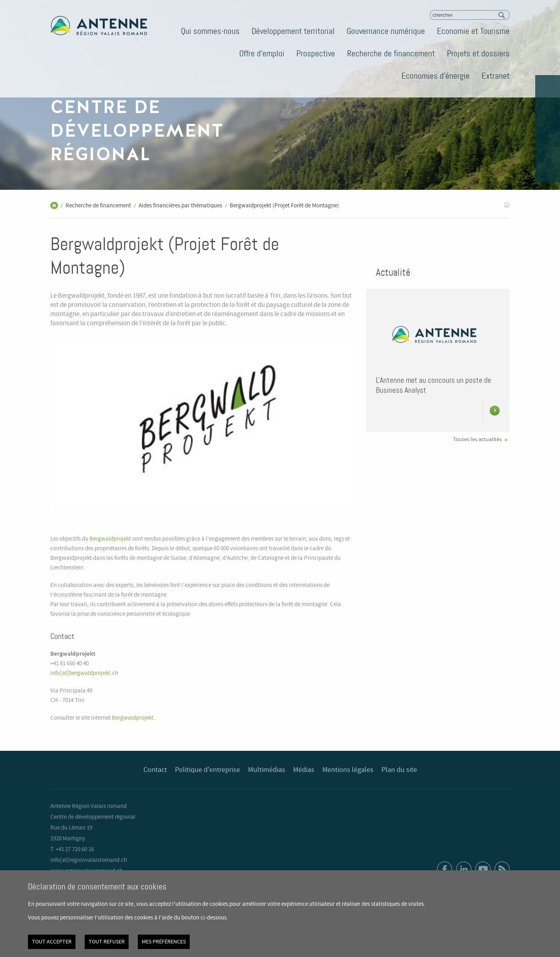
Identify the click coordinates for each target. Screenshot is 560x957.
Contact (155, 770)
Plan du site (399, 770)
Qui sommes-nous (210, 31)
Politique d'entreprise (208, 770)
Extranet (496, 76)
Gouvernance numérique (386, 31)
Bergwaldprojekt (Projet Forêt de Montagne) (284, 206)
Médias (304, 770)
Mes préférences (164, 942)
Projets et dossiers (478, 54)
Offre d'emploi (262, 54)
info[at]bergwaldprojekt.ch (84, 673)
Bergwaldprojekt (110, 539)
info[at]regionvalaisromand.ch (89, 860)
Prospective (316, 54)
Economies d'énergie (436, 76)
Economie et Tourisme (473, 31)
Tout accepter (52, 942)
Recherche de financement (391, 54)
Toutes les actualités (477, 440)
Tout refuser (107, 942)
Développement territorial (293, 31)
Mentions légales (348, 770)
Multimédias (267, 770)
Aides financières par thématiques (180, 206)
